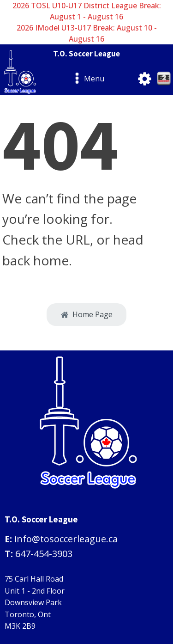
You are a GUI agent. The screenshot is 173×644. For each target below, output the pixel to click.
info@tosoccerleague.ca (66, 539)
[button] (86, 315)
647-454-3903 (44, 554)
